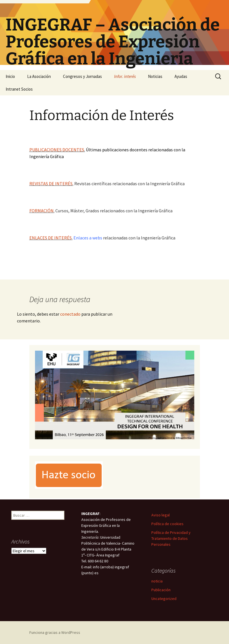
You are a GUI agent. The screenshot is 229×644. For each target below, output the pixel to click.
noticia (157, 581)
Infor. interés (125, 76)
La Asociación (39, 76)
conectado (70, 314)
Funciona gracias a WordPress (55, 632)
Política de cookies (167, 524)
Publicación (161, 590)
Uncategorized (164, 599)
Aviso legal (161, 515)
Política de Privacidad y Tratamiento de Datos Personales (171, 538)
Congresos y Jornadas (82, 76)
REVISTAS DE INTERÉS (51, 184)
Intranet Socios (19, 89)
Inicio (10, 76)
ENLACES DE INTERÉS (51, 238)
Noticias (155, 76)
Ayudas (181, 76)
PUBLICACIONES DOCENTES (57, 150)
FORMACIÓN (42, 211)
